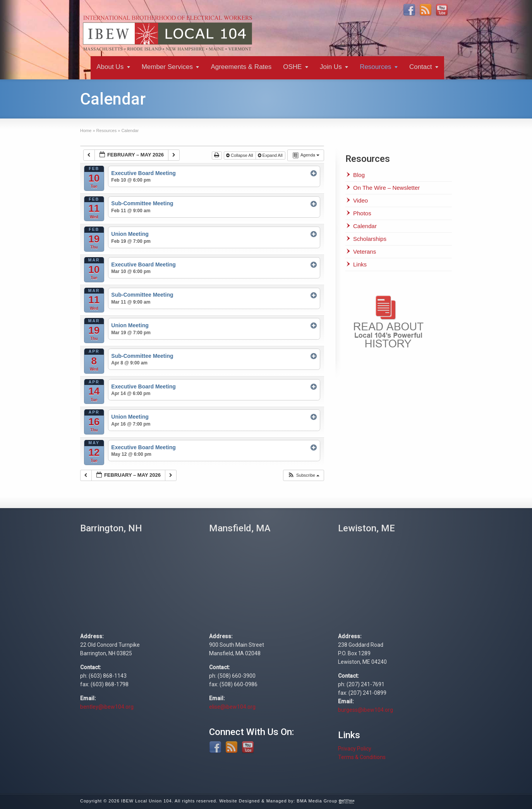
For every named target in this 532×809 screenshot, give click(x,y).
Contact (421, 67)
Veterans (365, 252)
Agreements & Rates (241, 67)
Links (360, 264)
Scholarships (370, 239)
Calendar (365, 226)
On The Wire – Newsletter (386, 188)
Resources (375, 67)
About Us (110, 67)
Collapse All (240, 155)
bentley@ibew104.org (107, 707)
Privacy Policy (355, 749)
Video (360, 200)
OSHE (292, 67)
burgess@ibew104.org (366, 710)
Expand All (271, 155)
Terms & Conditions (362, 757)
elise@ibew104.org (232, 707)
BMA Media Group (325, 801)
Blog (359, 175)
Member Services (167, 67)
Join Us (331, 67)
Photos (362, 213)
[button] (303, 475)
